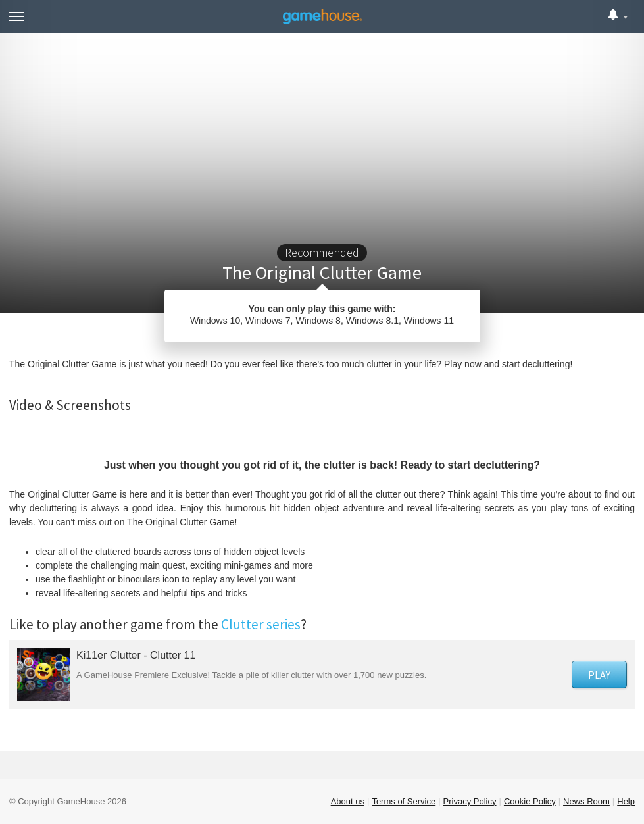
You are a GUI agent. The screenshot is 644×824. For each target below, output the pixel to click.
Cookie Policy (530, 801)
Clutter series (261, 624)
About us (348, 801)
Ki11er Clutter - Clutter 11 (136, 655)
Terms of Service (404, 801)
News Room (586, 801)
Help (626, 801)
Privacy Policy (470, 801)
